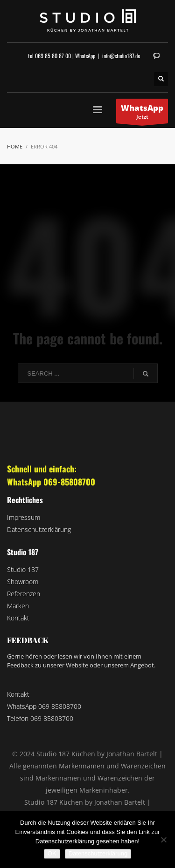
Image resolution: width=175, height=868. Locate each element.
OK (52, 853)
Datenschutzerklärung (98, 853)
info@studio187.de (121, 56)
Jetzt (142, 113)
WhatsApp (85, 56)
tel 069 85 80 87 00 (49, 56)
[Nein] (163, 840)
